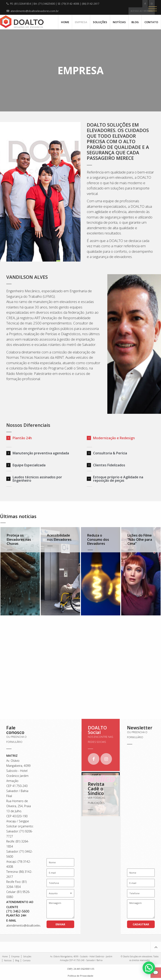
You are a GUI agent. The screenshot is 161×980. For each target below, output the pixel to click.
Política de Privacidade (80, 976)
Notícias (119, 22)
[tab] (40, 438)
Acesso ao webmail (142, 11)
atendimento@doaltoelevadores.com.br (33, 925)
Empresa (81, 22)
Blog (135, 22)
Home (65, 22)
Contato (151, 22)
